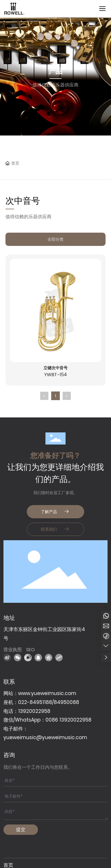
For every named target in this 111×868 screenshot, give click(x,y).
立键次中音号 (56, 368)
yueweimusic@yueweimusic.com (45, 737)
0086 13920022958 (68, 720)
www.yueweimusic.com (47, 693)
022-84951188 (35, 702)
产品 (56, 71)
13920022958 (34, 711)
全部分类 (56, 239)
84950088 (66, 702)
